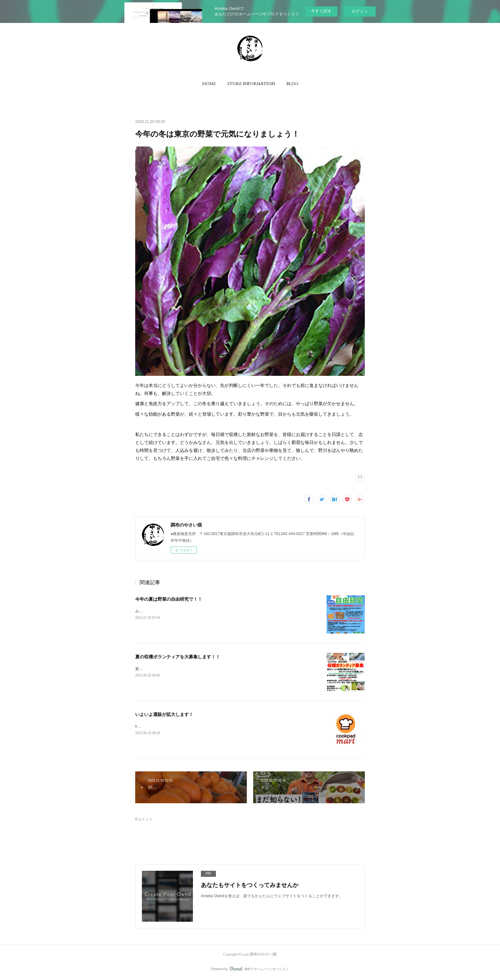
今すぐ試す (321, 11)
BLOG (292, 83)
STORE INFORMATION (251, 83)
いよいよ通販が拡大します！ (164, 714)
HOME (209, 83)
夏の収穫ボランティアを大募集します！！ (178, 657)
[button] (209, 83)
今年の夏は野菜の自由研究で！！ (169, 599)
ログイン (360, 11)
